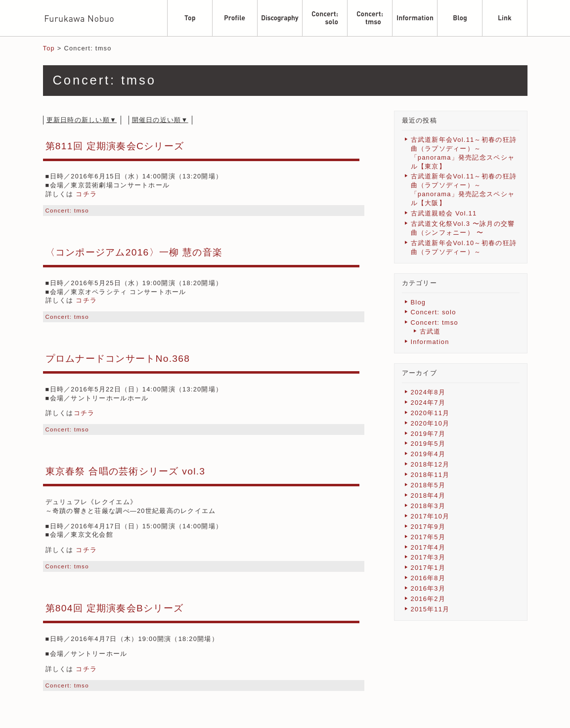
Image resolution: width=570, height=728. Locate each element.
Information (430, 342)
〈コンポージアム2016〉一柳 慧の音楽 (134, 252)
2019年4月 (428, 454)
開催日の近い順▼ (160, 120)
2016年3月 (428, 588)
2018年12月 (430, 464)
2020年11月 (430, 413)
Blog (418, 302)
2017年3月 (428, 557)
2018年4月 (428, 495)
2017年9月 (428, 527)
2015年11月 (430, 609)
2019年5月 (428, 444)
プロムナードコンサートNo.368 (118, 359)
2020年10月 (430, 423)
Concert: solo (434, 312)
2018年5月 (428, 485)
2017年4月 (428, 547)
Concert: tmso (67, 211)
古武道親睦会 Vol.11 (444, 213)
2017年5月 (428, 537)
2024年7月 (428, 403)
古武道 (430, 331)
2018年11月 (430, 475)
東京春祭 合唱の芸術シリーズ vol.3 (126, 471)
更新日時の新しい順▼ (82, 120)
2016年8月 (428, 578)
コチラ (86, 194)
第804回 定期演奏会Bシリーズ (115, 608)
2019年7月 (428, 434)
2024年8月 (428, 392)
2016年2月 (428, 599)
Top (49, 48)
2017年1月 (428, 568)
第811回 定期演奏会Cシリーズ (115, 146)
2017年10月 (430, 516)
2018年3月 (428, 506)
